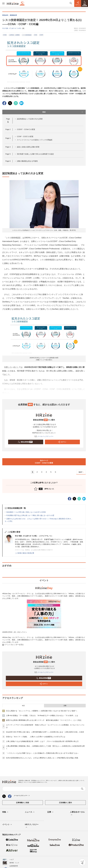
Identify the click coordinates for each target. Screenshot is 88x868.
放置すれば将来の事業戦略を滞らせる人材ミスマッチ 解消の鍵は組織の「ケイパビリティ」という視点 (44, 720)
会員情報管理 (14, 866)
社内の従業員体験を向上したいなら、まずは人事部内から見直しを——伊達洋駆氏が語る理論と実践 (42, 758)
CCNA (5, 35)
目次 (63, 112)
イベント (7, 825)
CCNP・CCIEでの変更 (25, 136)
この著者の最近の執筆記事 (25, 553)
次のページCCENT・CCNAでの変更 (44, 462)
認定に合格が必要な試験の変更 (28, 147)
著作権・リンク (14, 863)
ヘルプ (12, 860)
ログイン (62, 442)
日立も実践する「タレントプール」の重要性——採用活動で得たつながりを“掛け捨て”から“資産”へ (42, 711)
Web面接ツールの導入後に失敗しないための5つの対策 (26, 512)
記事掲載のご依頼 (23, 803)
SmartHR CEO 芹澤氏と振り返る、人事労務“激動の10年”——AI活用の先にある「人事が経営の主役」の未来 (45, 732)
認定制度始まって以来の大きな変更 (30, 119)
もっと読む (9, 521)
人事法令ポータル (77, 814)
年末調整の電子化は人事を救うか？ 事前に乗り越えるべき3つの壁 (30, 515)
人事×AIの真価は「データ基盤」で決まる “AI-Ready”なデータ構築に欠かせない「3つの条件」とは (42, 715)
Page (8, 129)
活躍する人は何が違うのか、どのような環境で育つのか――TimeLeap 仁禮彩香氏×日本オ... (39, 519)
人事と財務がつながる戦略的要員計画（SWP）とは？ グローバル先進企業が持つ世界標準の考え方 (42, 741)
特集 (5, 812)
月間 (65, 706)
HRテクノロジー (32, 826)
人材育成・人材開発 (14, 35)
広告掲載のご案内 (65, 803)
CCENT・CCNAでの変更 (26, 129)
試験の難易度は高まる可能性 (27, 161)
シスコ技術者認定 (27, 35)
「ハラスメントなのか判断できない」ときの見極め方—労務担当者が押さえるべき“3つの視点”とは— (42, 753)
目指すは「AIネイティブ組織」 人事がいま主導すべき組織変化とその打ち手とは (36, 737)
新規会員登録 (25, 442)
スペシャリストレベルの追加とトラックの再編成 (35, 140)
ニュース (30, 812)
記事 (51, 812)
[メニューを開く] (3, 3)
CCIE (36, 35)
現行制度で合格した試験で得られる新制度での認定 (35, 154)
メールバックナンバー (44, 436)
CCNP (41, 35)
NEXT (82, 472)
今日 (23, 706)
